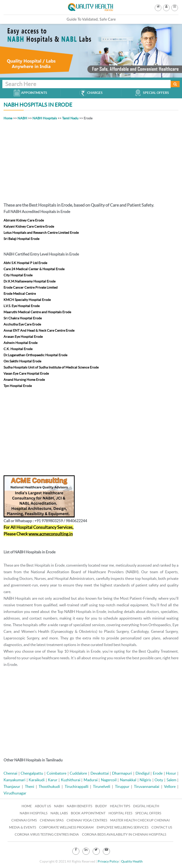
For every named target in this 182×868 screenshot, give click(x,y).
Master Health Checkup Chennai (140, 820)
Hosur (171, 773)
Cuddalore (78, 773)
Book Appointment (88, 813)
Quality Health (132, 861)
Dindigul (143, 773)
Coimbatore (57, 773)
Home (8, 118)
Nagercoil (109, 780)
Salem (171, 780)
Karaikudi (37, 780)
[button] (175, 6)
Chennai (10, 773)
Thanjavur (12, 786)
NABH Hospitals (45, 118)
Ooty (159, 780)
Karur (53, 780)
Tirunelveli (102, 786)
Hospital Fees (120, 813)
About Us (43, 806)
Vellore (170, 786)
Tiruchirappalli (77, 786)
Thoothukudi (49, 786)
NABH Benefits (80, 806)
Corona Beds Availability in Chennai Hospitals (124, 834)
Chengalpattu (32, 773)
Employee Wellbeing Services (123, 827)
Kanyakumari (14, 780)
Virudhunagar (15, 793)
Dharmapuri (122, 773)
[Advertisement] (91, 161)
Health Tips (120, 806)
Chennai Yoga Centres (87, 820)
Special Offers (148, 813)
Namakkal (128, 780)
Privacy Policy (108, 861)
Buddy (101, 806)
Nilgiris (145, 780)
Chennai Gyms (24, 820)
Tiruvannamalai (147, 786)
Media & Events (23, 827)
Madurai (91, 780)
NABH (22, 118)
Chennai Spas (52, 820)
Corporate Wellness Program (66, 827)
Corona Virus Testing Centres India (47, 834)
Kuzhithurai (71, 780)
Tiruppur (122, 786)
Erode (158, 773)
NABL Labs (59, 813)
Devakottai (100, 773)
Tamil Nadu (70, 118)
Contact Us (162, 827)
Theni (30, 786)
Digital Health (146, 806)
